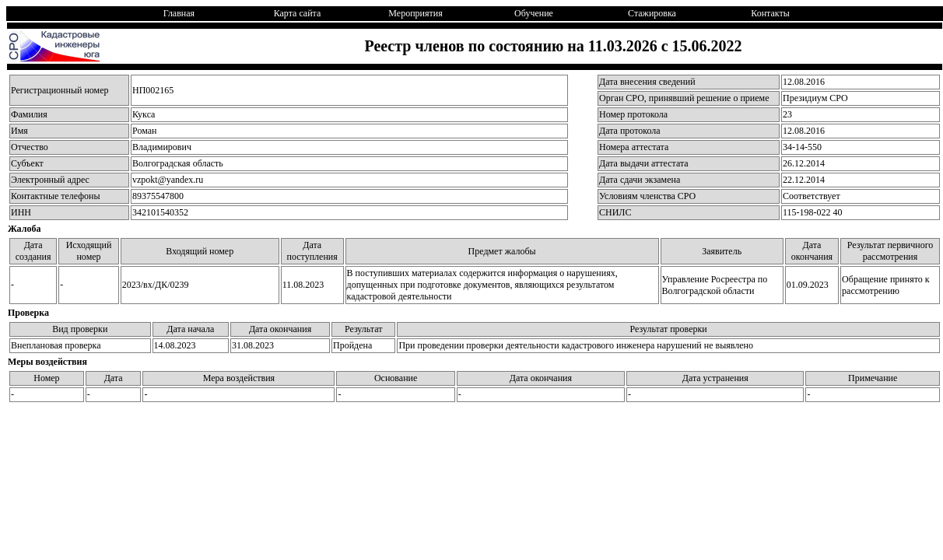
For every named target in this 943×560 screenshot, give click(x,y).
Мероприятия (415, 13)
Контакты (770, 13)
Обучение (534, 13)
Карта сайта (298, 13)
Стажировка (652, 13)
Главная (179, 13)
